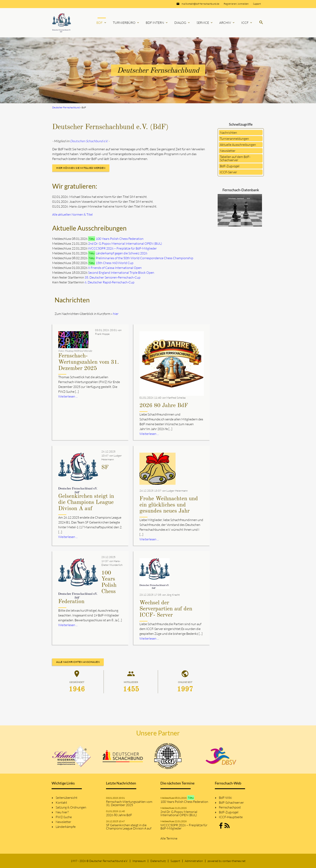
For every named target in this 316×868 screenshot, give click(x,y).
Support (257, 4)
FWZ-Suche (64, 817)
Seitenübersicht (67, 798)
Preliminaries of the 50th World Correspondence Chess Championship (144, 258)
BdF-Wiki (225, 798)
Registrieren (230, 4)
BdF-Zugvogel (230, 166)
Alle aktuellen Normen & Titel (72, 214)
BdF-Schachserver (231, 802)
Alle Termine (169, 838)
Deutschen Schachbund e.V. (89, 141)
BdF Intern (157, 23)
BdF (102, 23)
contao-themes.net (234, 861)
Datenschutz (158, 861)
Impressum (139, 861)
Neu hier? (62, 812)
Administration (194, 861)
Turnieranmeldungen (234, 139)
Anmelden (243, 4)
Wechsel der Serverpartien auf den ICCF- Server (166, 609)
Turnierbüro (126, 23)
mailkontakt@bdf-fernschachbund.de (200, 4)
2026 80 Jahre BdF (164, 406)
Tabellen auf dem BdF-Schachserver (235, 158)
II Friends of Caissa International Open (115, 268)
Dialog (182, 23)
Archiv (227, 23)
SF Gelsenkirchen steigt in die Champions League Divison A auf (129, 827)
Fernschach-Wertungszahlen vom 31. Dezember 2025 (89, 362)
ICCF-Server (228, 172)
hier (116, 314)
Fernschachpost (230, 807)
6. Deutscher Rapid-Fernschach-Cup (110, 282)
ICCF (247, 23)
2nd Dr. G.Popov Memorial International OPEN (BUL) (125, 243)
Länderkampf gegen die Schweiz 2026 (122, 253)
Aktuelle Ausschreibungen (238, 145)
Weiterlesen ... (68, 396)
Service (205, 23)
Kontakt (61, 802)
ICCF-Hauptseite (231, 817)
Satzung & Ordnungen (71, 807)
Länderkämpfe (66, 827)
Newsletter (228, 151)
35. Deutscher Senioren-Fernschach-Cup (113, 277)
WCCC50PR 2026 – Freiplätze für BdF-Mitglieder (122, 248)
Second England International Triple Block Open (121, 273)
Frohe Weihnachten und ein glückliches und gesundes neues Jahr (169, 505)
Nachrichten (228, 133)
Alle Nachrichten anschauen (78, 662)
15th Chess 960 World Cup (115, 263)
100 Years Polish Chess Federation (120, 239)
